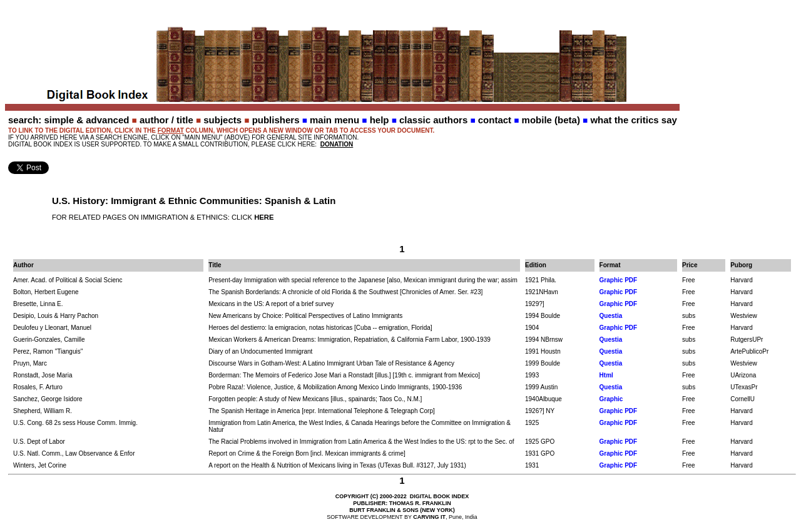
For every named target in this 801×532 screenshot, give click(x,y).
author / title (166, 120)
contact (495, 120)
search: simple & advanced (69, 120)
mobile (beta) (551, 120)
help (380, 120)
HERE (264, 217)
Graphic (611, 399)
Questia (611, 316)
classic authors (433, 120)
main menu (334, 120)
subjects (222, 120)
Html (606, 375)
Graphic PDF (619, 280)
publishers (276, 120)
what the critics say (633, 120)
